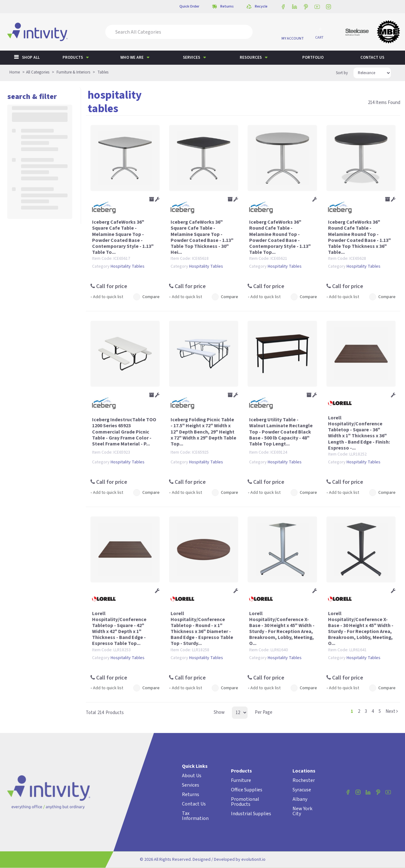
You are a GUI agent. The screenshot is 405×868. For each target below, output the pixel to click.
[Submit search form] (244, 32)
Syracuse (302, 790)
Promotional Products (245, 802)
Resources (251, 57)
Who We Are (132, 57)
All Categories (38, 72)
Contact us (372, 57)
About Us (192, 776)
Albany (300, 799)
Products (73, 57)
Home (15, 72)
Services (192, 57)
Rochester (304, 780)
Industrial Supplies (251, 814)
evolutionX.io (253, 860)
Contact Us (194, 804)
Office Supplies (247, 790)
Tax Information (195, 816)
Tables (103, 72)
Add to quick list (107, 297)
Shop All (31, 57)
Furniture (241, 780)
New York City (302, 811)
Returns (191, 794)
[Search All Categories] (179, 32)
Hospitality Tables (128, 266)
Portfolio (313, 57)
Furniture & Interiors (73, 72)
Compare (147, 297)
